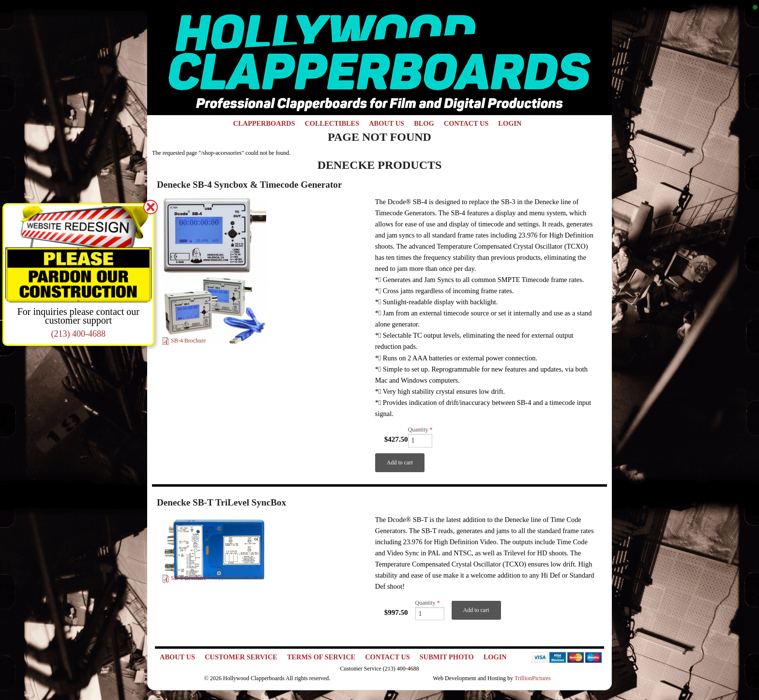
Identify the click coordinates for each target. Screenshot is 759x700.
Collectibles (332, 123)
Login (510, 123)
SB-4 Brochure (188, 341)
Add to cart (400, 462)
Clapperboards (264, 123)
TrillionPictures (533, 678)
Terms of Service (321, 657)
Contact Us (466, 123)
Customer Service (241, 657)
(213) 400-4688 (78, 334)
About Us (387, 123)
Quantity (420, 430)
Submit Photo (447, 657)
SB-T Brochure (189, 578)
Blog (424, 123)
